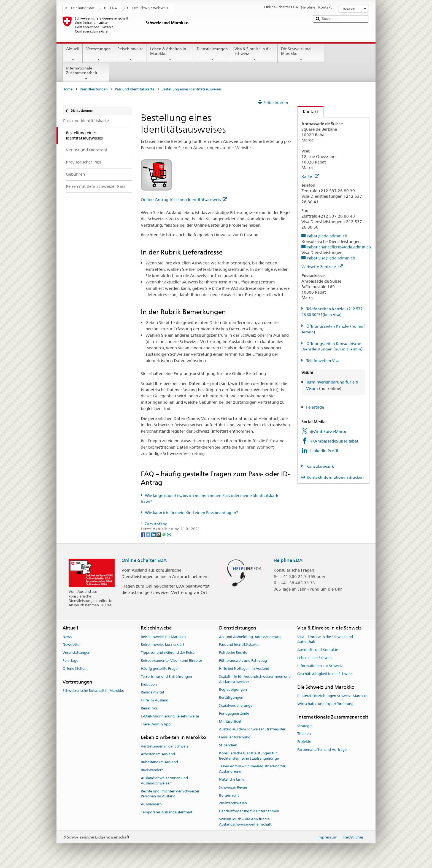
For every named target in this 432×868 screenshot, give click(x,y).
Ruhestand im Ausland (159, 762)
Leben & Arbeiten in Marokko (170, 54)
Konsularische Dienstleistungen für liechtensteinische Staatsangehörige (249, 756)
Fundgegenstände (234, 713)
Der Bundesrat (83, 8)
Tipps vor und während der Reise (168, 653)
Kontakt (308, 112)
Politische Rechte (233, 653)
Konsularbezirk (320, 466)
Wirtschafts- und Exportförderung (325, 704)
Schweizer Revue (233, 787)
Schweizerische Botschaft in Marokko (93, 691)
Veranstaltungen (76, 653)
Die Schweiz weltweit (150, 8)
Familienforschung (235, 737)
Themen (304, 734)
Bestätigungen (231, 697)
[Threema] (159, 534)
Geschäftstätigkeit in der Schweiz (325, 674)
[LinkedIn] (154, 534)
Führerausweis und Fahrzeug (243, 661)
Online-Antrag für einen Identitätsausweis (184, 199)
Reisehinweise (130, 54)
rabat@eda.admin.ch (327, 236)
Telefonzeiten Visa (322, 361)
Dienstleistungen (212, 54)
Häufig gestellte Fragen (160, 669)
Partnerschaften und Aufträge (322, 750)
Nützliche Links (232, 779)
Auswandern (151, 804)
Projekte (304, 742)
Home (67, 89)
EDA (113, 8)
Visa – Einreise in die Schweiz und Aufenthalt (325, 639)
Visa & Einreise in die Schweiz (254, 54)
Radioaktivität (152, 692)
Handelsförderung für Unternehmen (249, 811)
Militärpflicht (230, 721)
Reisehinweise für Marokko (163, 637)
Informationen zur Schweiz (320, 666)
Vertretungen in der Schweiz (165, 746)
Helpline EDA (288, 560)
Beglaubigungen (233, 690)
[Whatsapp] (164, 534)
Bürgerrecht (229, 795)
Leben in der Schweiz (315, 658)
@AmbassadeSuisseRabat (334, 441)
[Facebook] (143, 534)
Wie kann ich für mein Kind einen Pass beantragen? (191, 513)
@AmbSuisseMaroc (328, 431)
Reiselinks (149, 708)
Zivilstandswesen (233, 803)
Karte (310, 176)
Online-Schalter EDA (144, 560)
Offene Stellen (75, 669)
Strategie (305, 726)
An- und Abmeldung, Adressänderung (250, 637)
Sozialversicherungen (237, 705)
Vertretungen (98, 54)
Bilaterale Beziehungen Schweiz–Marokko (332, 696)
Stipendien (228, 745)
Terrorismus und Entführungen (166, 677)
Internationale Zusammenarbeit (86, 73)
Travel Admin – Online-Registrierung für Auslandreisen (252, 769)
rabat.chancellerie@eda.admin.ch (339, 247)
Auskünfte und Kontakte (318, 650)
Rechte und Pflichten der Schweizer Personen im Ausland (170, 794)
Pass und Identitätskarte (135, 89)
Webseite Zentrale (322, 267)
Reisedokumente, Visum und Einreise (171, 661)
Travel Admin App (156, 724)
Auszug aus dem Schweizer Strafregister (252, 729)
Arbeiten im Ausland (158, 754)
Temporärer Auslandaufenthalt (167, 812)
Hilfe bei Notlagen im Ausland (244, 669)
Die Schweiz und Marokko (301, 54)
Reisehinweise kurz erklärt (163, 645)
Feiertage (315, 407)
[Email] (169, 534)
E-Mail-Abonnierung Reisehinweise (170, 716)
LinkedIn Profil (324, 451)
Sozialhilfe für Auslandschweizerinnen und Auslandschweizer (255, 679)
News (67, 637)
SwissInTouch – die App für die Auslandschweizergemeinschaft (245, 822)
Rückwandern (152, 770)
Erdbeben (149, 685)
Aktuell (73, 54)
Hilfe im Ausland (155, 700)
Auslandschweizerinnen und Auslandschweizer (164, 781)
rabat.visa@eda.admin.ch (331, 258)
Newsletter (72, 645)
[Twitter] (149, 534)
